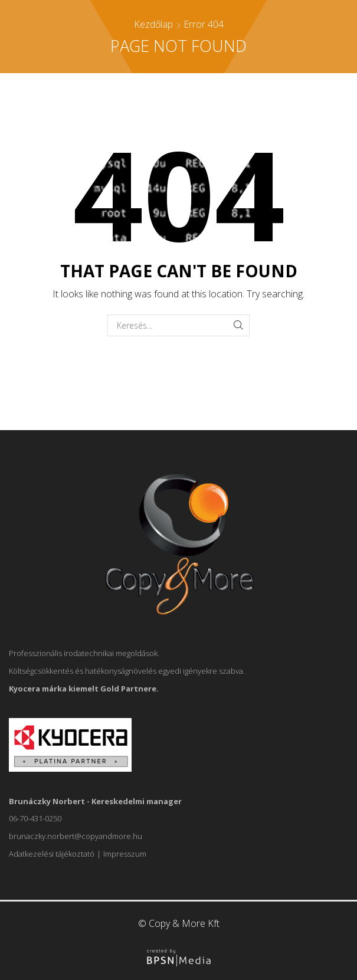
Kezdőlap (153, 24)
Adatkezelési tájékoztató (52, 854)
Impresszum (125, 854)
